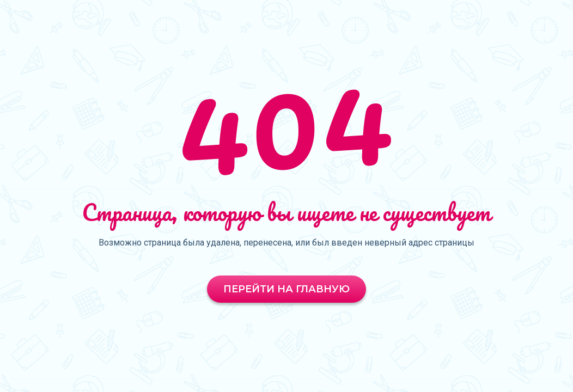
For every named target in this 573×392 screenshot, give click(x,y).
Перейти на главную (286, 289)
